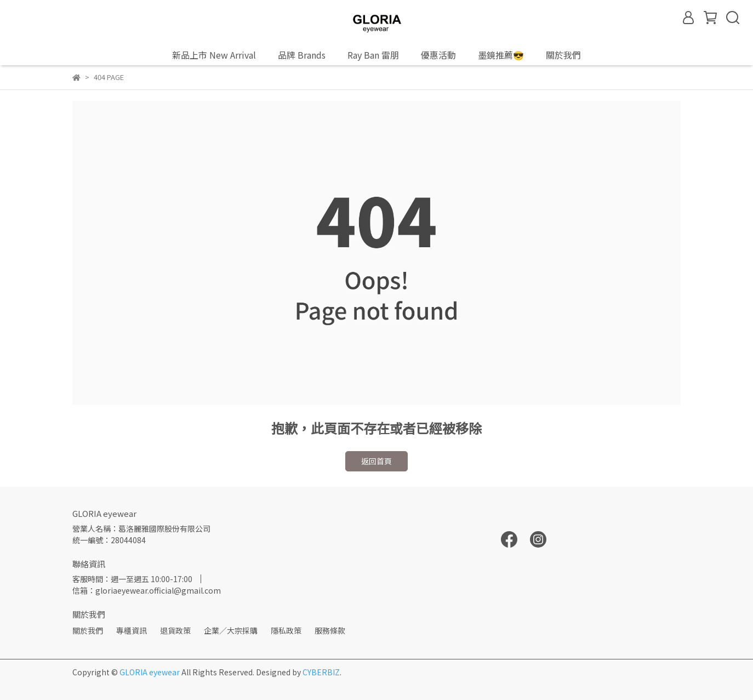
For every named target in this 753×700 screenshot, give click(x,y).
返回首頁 (376, 461)
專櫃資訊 (132, 630)
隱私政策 (286, 630)
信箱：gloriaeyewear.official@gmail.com (147, 590)
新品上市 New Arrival (214, 55)
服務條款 (330, 630)
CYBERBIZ (321, 672)
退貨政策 (175, 630)
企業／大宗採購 (231, 630)
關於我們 (88, 630)
